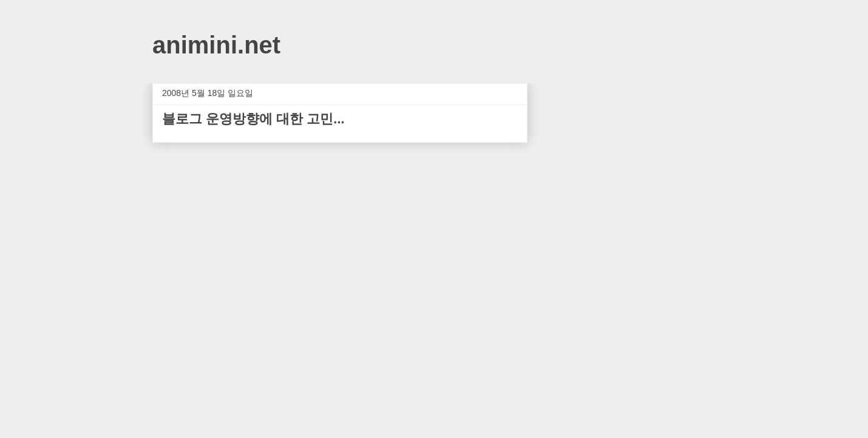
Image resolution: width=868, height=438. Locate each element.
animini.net (216, 45)
